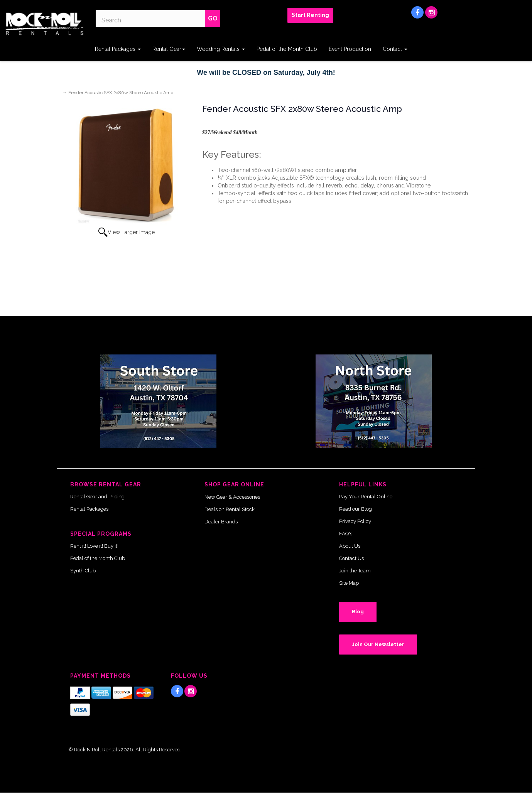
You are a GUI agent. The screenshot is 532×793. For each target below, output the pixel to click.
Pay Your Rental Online (366, 497)
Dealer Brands (221, 522)
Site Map (349, 583)
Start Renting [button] (310, 15)
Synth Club (83, 571)
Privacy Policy (355, 521)
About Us (350, 546)
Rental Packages (118, 49)
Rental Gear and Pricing (97, 497)
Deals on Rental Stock (230, 509)
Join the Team (355, 571)
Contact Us (351, 558)
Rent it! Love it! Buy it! (94, 546)
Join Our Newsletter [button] (378, 644)
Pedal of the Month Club (287, 49)
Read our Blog (356, 509)
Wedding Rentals (221, 49)
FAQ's (346, 534)
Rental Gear (169, 49)
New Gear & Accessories (232, 497)
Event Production (350, 49)
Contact (395, 49)
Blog (358, 612)
